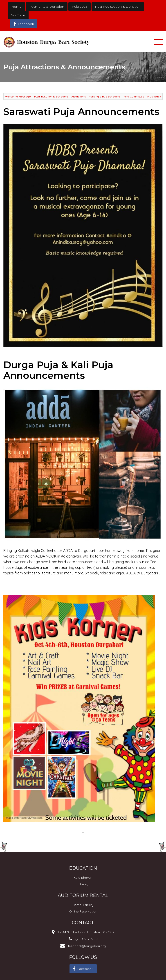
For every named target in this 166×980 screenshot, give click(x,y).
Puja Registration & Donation (118, 7)
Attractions (79, 96)
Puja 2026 (80, 7)
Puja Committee (134, 96)
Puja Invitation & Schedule (51, 96)
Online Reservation (83, 911)
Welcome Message (18, 96)
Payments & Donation (47, 7)
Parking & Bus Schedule (104, 96)
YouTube (18, 15)
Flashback (154, 96)
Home (16, 7)
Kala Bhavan (83, 878)
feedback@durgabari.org (87, 946)
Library (83, 884)
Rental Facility (83, 905)
